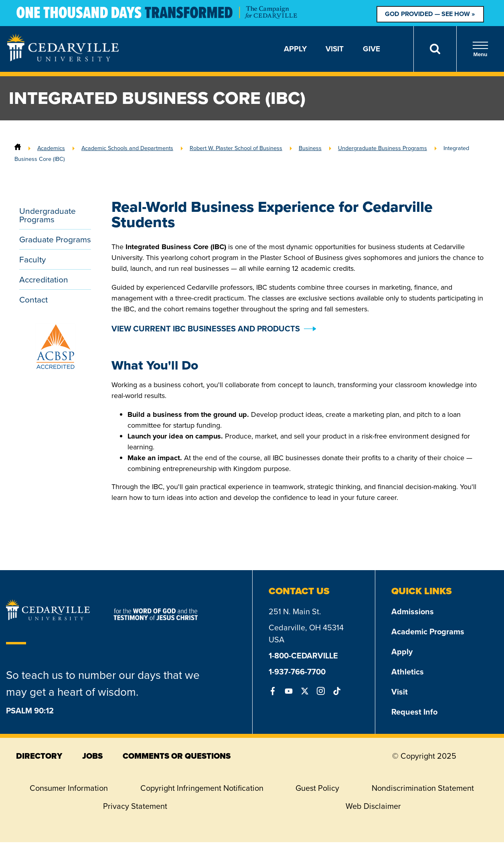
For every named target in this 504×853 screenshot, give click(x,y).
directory (39, 756)
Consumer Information (69, 788)
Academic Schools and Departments (127, 148)
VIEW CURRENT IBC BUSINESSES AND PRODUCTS (206, 329)
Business (310, 148)
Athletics (408, 672)
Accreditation (44, 279)
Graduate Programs (55, 239)
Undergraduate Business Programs (383, 148)
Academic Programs (428, 632)
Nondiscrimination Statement (423, 788)
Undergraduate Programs (48, 215)
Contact (33, 300)
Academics (51, 148)
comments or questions (177, 756)
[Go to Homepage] (63, 59)
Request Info (414, 712)
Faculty (32, 259)
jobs (92, 756)
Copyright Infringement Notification (202, 788)
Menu (480, 49)
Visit (335, 49)
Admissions (413, 611)
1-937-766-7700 (297, 672)
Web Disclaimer (373, 806)
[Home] (18, 148)
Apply (295, 49)
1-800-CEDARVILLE (303, 656)
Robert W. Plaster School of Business (236, 148)
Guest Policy (317, 788)
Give (371, 49)
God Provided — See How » (430, 14)
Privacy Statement (135, 806)
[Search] (435, 49)
